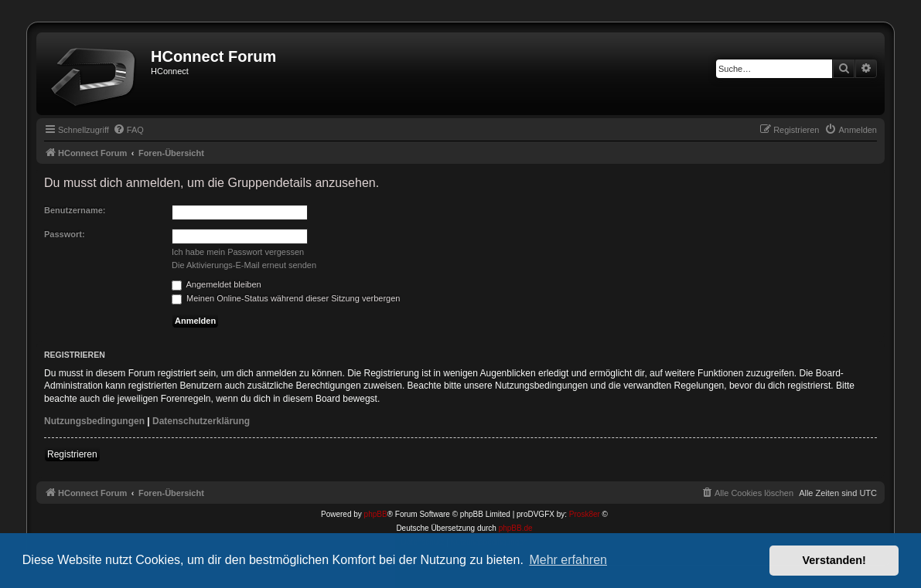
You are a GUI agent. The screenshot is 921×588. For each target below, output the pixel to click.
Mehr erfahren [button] (568, 560)
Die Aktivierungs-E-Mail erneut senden (244, 265)
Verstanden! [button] (834, 560)
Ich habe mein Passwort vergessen (238, 252)
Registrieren (72, 454)
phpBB (376, 514)
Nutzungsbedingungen (94, 421)
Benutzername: (75, 210)
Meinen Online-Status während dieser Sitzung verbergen (286, 298)
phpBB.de (516, 528)
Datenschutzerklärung (201, 421)
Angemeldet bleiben (217, 284)
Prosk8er (585, 514)
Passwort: (65, 234)
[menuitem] (128, 130)
